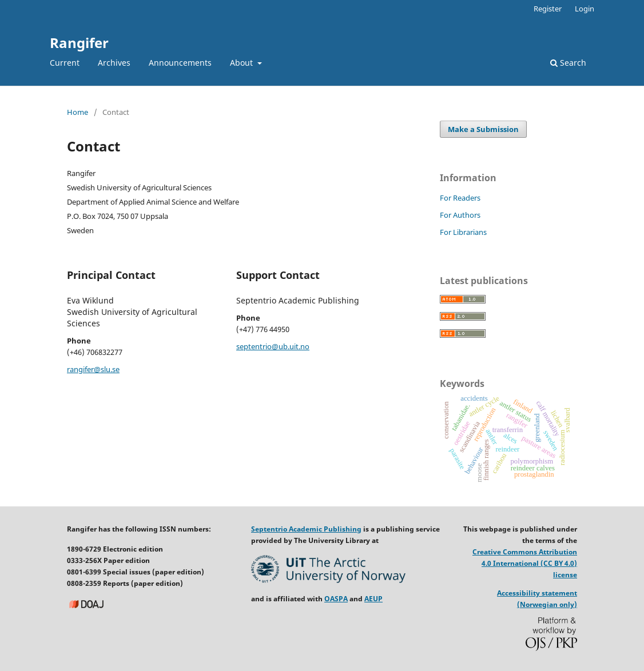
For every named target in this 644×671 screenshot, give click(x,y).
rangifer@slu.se (93, 369)
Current (65, 63)
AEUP (373, 599)
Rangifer (79, 43)
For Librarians (463, 232)
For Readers (460, 198)
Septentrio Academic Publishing (306, 529)
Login (585, 9)
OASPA (336, 599)
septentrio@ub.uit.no (273, 346)
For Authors (460, 215)
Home (77, 112)
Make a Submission (483, 129)
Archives (114, 63)
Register (548, 9)
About (243, 63)
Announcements (180, 63)
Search (568, 63)
